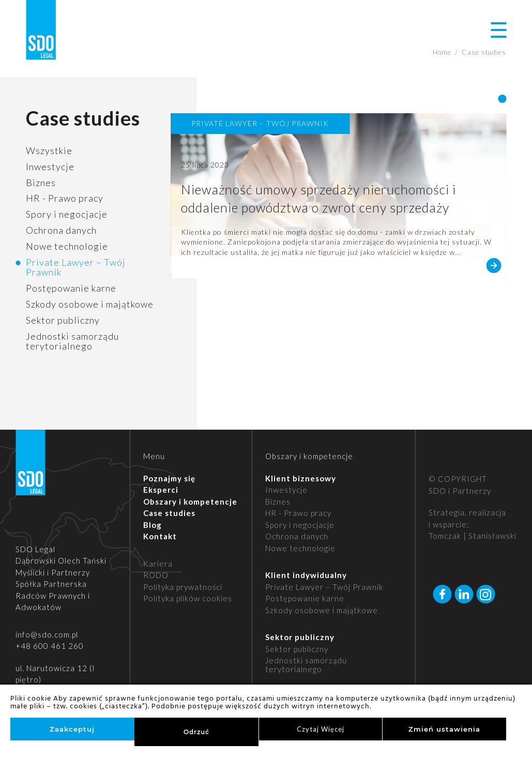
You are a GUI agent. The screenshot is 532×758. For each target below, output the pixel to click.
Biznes (41, 183)
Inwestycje (50, 166)
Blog (153, 525)
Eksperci (161, 490)
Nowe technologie (67, 246)
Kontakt (160, 536)
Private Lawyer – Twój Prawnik (76, 267)
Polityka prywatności (183, 587)
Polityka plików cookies (188, 598)
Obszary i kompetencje (190, 502)
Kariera (158, 564)
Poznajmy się (169, 478)
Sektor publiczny (63, 320)
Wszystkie (49, 150)
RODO (156, 575)
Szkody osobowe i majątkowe (90, 304)
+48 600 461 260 (50, 646)
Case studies (169, 513)
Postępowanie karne (71, 288)
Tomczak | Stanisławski (473, 536)
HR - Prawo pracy (65, 198)
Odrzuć (196, 732)
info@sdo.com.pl (47, 634)
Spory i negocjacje (67, 214)
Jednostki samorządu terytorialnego (72, 341)
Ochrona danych (61, 230)
